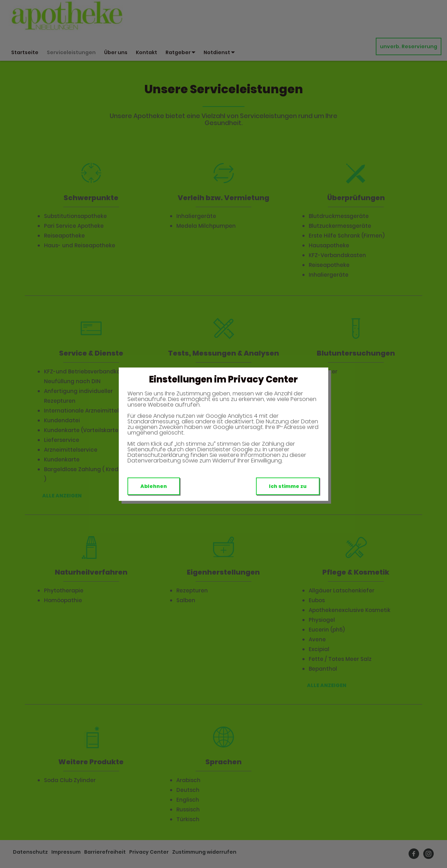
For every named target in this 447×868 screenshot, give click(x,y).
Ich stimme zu (288, 486)
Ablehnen (154, 486)
